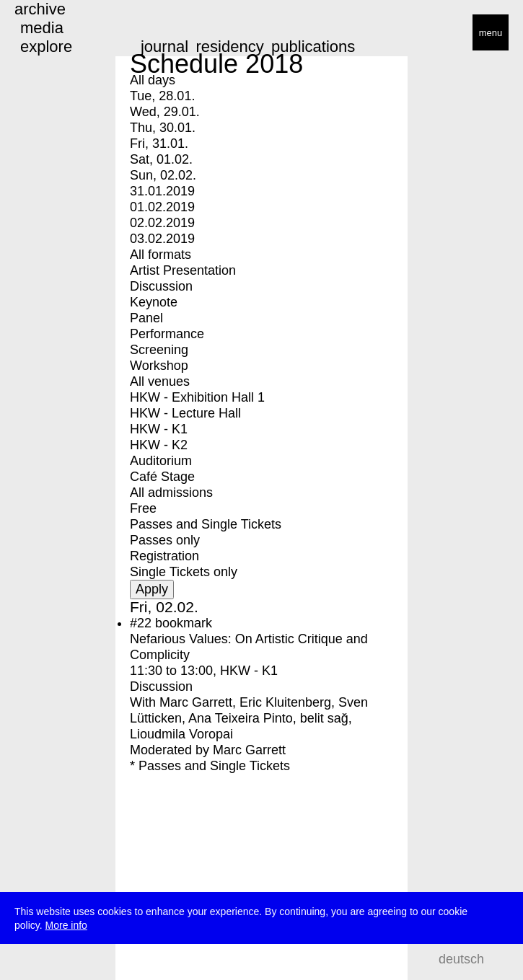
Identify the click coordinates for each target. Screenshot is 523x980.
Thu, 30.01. (163, 128)
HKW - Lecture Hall (185, 413)
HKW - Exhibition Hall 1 (197, 397)
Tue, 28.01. (162, 96)
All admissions (171, 493)
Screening (159, 350)
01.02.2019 (162, 207)
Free (143, 508)
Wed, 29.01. (165, 112)
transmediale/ (56, 34)
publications (313, 47)
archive (40, 9)
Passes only (165, 540)
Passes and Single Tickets (206, 524)
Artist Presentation (183, 270)
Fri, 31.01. (159, 144)
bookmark (184, 623)
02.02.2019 (162, 223)
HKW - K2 (159, 445)
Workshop (159, 366)
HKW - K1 (159, 429)
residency (229, 47)
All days (153, 80)
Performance (167, 334)
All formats (161, 255)
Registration (164, 556)
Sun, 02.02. (163, 175)
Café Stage (162, 477)
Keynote (154, 302)
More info (66, 927)
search (502, 959)
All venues (160, 381)
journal (164, 47)
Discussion (161, 286)
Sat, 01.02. (161, 159)
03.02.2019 (162, 239)
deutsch (461, 959)
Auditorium (161, 461)
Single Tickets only (184, 572)
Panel (146, 318)
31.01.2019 (162, 191)
